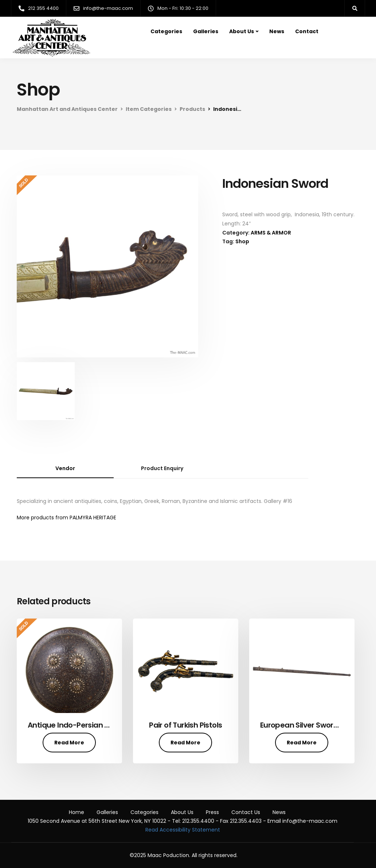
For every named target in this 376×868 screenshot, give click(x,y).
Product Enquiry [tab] (162, 468)
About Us (242, 31)
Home (77, 812)
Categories (166, 31)
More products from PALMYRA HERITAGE (66, 518)
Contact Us (246, 812)
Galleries (206, 31)
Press (212, 812)
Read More (69, 743)
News (277, 31)
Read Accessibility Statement (183, 830)
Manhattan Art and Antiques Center (67, 109)
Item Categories (149, 109)
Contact (307, 31)
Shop (242, 241)
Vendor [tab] (65, 468)
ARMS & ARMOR (271, 233)
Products (192, 109)
